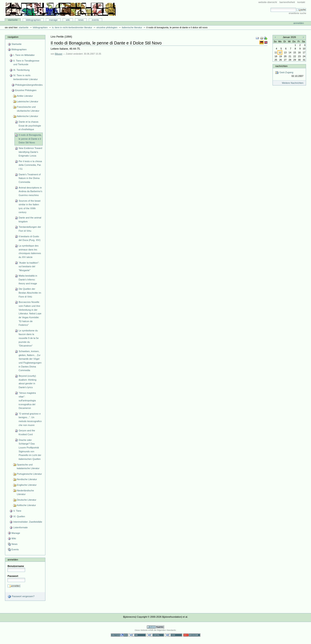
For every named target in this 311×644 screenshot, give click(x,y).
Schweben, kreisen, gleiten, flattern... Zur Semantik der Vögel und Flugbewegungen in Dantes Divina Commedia (30, 361)
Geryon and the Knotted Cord (27, 432)
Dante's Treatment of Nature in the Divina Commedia (30, 178)
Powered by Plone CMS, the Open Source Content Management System (155, 627)
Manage (53, 20)
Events (95, 20)
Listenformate (20, 527)
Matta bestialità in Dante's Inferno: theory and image (28, 279)
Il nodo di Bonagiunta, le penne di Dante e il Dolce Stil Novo (30, 139)
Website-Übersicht (268, 2)
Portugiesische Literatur (29, 474)
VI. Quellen (19, 516)
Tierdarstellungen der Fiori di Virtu (30, 229)
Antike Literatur (25, 96)
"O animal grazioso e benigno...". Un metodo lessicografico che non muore (30, 419)
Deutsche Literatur (27, 500)
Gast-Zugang (289, 74)
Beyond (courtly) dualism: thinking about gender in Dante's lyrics (27, 382)
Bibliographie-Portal (61, 9)
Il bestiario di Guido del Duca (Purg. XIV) (29, 238)
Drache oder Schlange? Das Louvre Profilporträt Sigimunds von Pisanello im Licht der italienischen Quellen (30, 449)
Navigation (13, 37)
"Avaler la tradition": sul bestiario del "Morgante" (29, 267)
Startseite (13, 20)
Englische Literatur (27, 485)
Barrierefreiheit (287, 2)
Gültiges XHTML (155, 635)
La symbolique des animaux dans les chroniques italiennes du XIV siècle (30, 251)
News (81, 20)
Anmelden (298, 23)
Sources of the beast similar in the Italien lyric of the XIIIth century (29, 206)
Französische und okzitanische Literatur (28, 109)
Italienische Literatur (132, 27)
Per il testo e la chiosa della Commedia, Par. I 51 (30, 165)
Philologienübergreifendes (29, 85)
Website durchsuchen (271, 8)
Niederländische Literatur (25, 492)
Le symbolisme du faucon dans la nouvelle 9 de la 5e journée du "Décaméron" (29, 338)
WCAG (137, 635)
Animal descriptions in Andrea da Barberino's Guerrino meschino (30, 191)
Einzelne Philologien (107, 27)
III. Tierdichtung (21, 70)
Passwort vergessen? (21, 597)
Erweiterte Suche (298, 13)
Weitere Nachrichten (293, 83)
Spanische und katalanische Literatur (28, 467)
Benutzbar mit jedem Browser (192, 635)
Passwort (13, 576)
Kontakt (301, 2)
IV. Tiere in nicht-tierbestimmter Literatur (72, 27)
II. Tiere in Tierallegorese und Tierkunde (26, 63)
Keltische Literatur (26, 505)
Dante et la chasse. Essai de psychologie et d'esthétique (30, 126)
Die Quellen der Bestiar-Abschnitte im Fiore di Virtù (30, 293)
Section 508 (119, 635)
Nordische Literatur (27, 479)
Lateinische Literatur (28, 101)
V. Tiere (17, 511)
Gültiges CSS (174, 635)
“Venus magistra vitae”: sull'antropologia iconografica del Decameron (27, 401)
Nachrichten (281, 66)
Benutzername (16, 566)
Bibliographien (33, 20)
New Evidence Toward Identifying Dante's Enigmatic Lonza (30, 152)
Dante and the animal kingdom (30, 220)
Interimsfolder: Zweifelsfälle (28, 522)
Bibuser (59, 54)
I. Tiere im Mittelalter (24, 55)
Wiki (68, 20)
